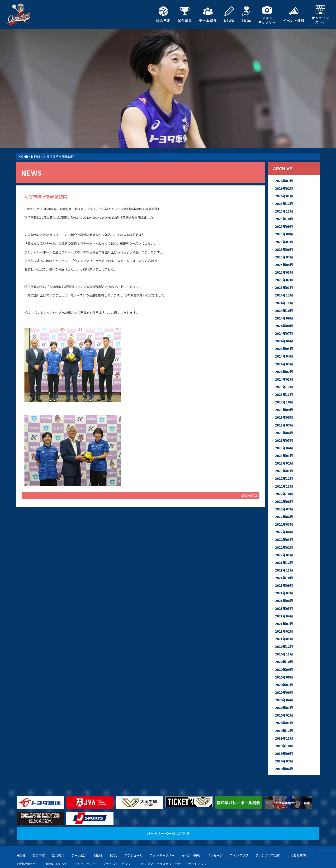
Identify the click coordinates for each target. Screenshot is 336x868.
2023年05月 (284, 429)
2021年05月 (284, 590)
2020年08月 (284, 656)
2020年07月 (284, 663)
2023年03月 (284, 444)
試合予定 (163, 15)
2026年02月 (284, 187)
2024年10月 (284, 305)
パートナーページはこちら (168, 809)
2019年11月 (284, 715)
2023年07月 (284, 415)
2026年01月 (284, 195)
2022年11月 (284, 473)
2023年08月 (284, 407)
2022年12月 (284, 466)
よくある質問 (297, 831)
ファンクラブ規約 (268, 831)
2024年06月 (284, 334)
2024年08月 (284, 319)
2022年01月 (284, 539)
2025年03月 (284, 268)
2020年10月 (284, 642)
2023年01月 (284, 458)
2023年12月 (284, 378)
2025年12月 (284, 202)
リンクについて (85, 839)
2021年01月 (284, 619)
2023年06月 (284, 422)
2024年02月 (284, 363)
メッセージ (215, 831)
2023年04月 (284, 436)
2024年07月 (284, 327)
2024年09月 (284, 312)
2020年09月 (284, 649)
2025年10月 (284, 217)
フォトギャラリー (267, 15)
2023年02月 (284, 451)
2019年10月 (284, 722)
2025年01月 (284, 283)
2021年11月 (284, 554)
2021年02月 (284, 612)
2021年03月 (284, 605)
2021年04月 (284, 598)
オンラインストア (320, 15)
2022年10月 (284, 480)
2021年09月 (284, 568)
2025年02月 (284, 275)
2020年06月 (284, 671)
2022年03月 (284, 524)
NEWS (229, 15)
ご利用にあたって (55, 839)
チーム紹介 (208, 15)
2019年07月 (284, 737)
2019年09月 (284, 729)
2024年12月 (284, 290)
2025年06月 (284, 246)
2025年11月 (284, 210)
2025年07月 (284, 239)
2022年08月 (284, 488)
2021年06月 (284, 583)
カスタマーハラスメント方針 (161, 839)
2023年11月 (284, 385)
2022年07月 (284, 495)
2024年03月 (284, 356)
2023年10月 (284, 393)
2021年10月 (284, 561)
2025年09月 (284, 224)
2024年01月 (284, 371)
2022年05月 (284, 510)
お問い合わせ (26, 839)
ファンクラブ (239, 831)
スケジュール (134, 831)
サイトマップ (197, 839)
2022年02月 (284, 532)
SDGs (246, 15)
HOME (23, 156)
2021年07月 (284, 576)
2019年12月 (284, 707)
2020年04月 (284, 678)
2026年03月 (284, 180)
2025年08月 (284, 231)
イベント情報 (294, 15)
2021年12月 (284, 546)
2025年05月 (284, 254)
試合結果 (185, 15)
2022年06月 (284, 502)
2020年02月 (284, 693)
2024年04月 (284, 349)
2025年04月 (284, 261)
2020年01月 (284, 700)
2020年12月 (284, 627)
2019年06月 (284, 744)
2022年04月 (284, 517)
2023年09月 (284, 400)
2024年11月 (284, 297)
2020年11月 (284, 634)
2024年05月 (284, 341)
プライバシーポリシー (118, 839)
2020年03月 (284, 686)
